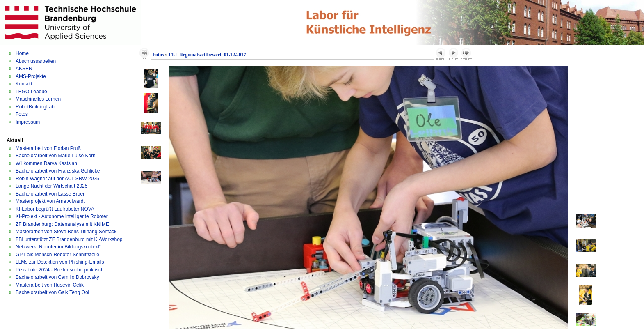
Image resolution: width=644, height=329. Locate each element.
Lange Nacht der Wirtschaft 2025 (51, 186)
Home (22, 53)
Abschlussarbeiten (36, 61)
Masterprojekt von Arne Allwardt (50, 201)
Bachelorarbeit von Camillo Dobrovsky (57, 277)
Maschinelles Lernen (38, 99)
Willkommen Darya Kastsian (46, 163)
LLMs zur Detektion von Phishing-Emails (60, 262)
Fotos (22, 114)
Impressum (28, 122)
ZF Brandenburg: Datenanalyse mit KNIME (62, 224)
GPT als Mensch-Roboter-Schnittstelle (57, 255)
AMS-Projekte (31, 76)
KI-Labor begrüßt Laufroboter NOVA (55, 209)
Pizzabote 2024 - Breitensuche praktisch (60, 270)
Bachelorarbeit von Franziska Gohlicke (58, 171)
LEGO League (31, 92)
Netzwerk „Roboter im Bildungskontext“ (58, 247)
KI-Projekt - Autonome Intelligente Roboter (62, 216)
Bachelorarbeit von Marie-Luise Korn (56, 156)
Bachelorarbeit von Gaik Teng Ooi (52, 292)
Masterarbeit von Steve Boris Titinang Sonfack (66, 232)
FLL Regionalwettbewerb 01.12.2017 (208, 55)
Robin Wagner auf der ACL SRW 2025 (57, 179)
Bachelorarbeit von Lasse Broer (50, 194)
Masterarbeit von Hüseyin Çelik (50, 285)
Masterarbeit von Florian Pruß (48, 148)
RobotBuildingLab (35, 107)
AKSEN (24, 69)
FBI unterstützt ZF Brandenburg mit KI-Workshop (69, 239)
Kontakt (24, 84)
